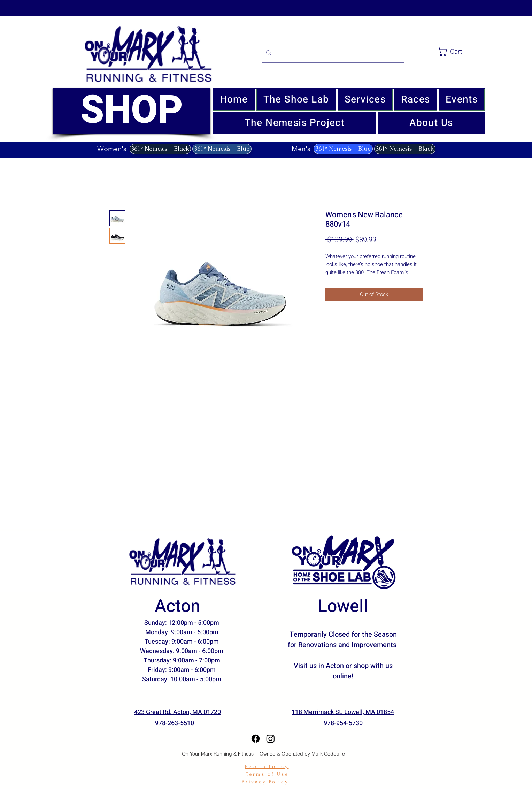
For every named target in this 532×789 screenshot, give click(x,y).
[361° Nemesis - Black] (160, 149)
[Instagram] (271, 739)
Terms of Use (267, 774)
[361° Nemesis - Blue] (222, 149)
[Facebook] (256, 739)
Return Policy (267, 767)
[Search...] (332, 53)
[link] (463, 51)
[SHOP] (132, 111)
